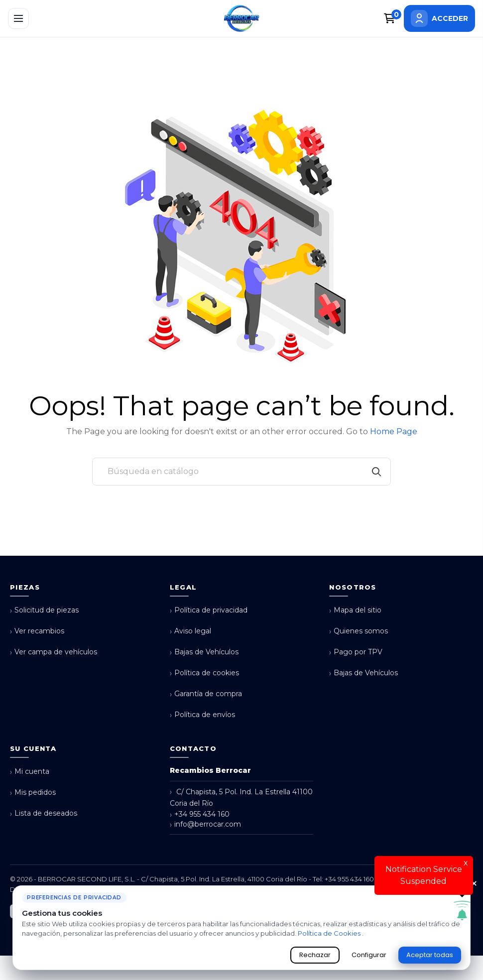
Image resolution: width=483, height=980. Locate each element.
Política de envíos (202, 715)
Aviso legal (190, 631)
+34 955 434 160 (200, 814)
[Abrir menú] (18, 18)
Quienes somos (359, 631)
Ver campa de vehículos (54, 652)
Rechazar (315, 955)
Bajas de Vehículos (204, 652)
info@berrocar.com (205, 824)
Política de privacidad (209, 610)
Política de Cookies (330, 933)
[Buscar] (241, 472)
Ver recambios (37, 631)
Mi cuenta (30, 772)
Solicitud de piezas (44, 610)
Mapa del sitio (355, 610)
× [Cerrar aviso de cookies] (474, 884)
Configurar (369, 955)
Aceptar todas (430, 955)
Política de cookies (204, 673)
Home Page (394, 431)
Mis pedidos (33, 793)
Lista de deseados (44, 813)
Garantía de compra (206, 694)
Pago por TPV (356, 652)
